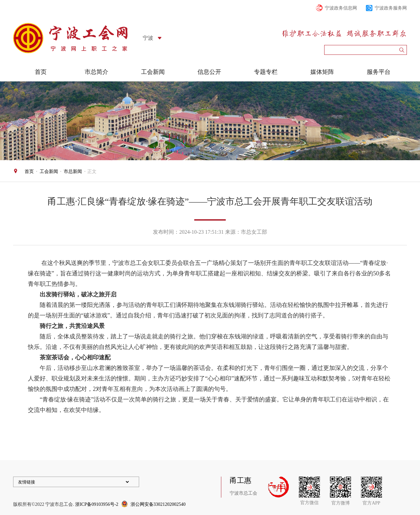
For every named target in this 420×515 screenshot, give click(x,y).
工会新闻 (153, 72)
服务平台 (379, 72)
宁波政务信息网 (341, 8)
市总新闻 (73, 172)
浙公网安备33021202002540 (158, 504)
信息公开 (209, 72)
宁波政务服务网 (391, 8)
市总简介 (96, 72)
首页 (41, 72)
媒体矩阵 (322, 72)
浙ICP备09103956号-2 (97, 504)
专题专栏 (266, 72)
